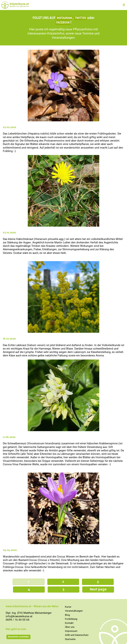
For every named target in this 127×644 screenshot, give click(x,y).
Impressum (71, 631)
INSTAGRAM (64, 18)
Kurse (68, 607)
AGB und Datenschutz (77, 635)
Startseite (70, 639)
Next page (98, 589)
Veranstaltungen (74, 611)
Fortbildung (71, 619)
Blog (67, 615)
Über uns (70, 627)
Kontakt (69, 623)
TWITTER (80, 18)
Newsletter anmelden (18, 637)
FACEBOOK (63, 23)
